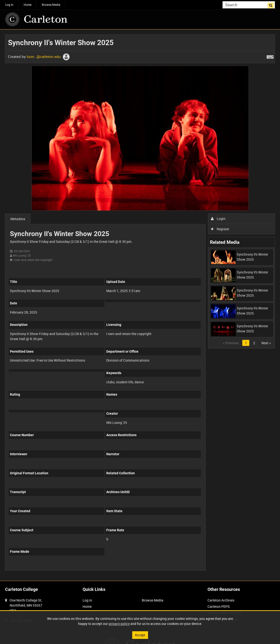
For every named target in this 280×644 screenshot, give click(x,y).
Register (220, 229)
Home (28, 5)
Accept (140, 635)
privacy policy (119, 624)
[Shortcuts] (270, 56)
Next (266, 343)
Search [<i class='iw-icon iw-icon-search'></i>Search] (272, 4)
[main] (140, 305)
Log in (9, 5)
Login (218, 219)
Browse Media (51, 5)
